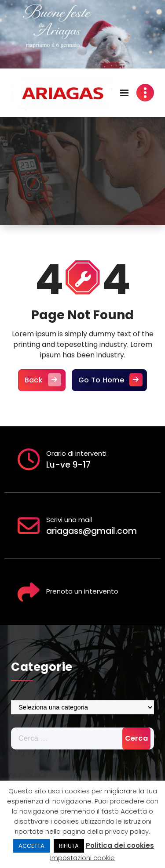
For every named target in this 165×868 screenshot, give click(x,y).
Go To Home (109, 383)
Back (42, 383)
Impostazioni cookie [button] (82, 858)
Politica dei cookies (120, 845)
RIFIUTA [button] (69, 846)
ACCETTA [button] (31, 846)
